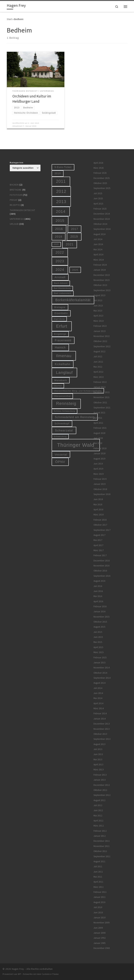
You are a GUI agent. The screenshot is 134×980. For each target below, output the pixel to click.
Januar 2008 (100, 933)
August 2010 (99, 902)
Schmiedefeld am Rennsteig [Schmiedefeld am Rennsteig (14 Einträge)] (75, 417)
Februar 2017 (100, 555)
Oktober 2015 (100, 622)
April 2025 (98, 204)
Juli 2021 (98, 418)
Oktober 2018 (100, 489)
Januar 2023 (100, 331)
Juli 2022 (98, 357)
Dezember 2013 (102, 724)
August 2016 (99, 581)
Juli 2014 (98, 688)
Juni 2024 (98, 244)
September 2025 (102, 188)
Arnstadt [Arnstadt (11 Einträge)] (60, 277)
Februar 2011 (100, 892)
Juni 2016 (98, 591)
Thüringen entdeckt (23, 210)
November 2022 (102, 336)
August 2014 (99, 683)
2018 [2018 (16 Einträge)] (59, 237)
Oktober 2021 (100, 403)
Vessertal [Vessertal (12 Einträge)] (61, 454)
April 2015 (98, 647)
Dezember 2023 (102, 275)
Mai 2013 (98, 759)
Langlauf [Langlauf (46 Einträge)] (64, 372)
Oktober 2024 (100, 224)
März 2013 (99, 770)
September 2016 (102, 576)
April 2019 (98, 469)
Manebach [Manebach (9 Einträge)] (61, 380)
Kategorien (17, 163)
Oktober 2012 (100, 790)
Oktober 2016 (100, 571)
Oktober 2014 (100, 673)
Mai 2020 (98, 443)
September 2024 (102, 229)
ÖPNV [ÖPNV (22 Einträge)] (60, 462)
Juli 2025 (98, 193)
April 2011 (98, 882)
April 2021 (98, 423)
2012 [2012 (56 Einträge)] (61, 191)
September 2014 (102, 678)
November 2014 (102, 668)
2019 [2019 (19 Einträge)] (74, 237)
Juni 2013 (98, 754)
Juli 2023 (98, 300)
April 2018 (98, 510)
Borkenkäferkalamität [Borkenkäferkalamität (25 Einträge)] (73, 300)
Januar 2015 (100, 663)
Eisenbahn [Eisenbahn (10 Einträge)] (61, 313)
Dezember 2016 (102, 561)
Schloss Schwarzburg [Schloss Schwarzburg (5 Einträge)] (64, 411)
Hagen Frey (18, 969)
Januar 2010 (100, 918)
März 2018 (99, 515)
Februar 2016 (100, 606)
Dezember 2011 (102, 841)
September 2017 (102, 530)
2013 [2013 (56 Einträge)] (61, 202)
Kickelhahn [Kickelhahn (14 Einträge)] (63, 364)
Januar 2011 (100, 897)
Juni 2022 (98, 362)
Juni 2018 (98, 499)
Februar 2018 (100, 520)
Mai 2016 (98, 596)
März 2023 (99, 321)
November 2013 (102, 729)
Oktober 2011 (100, 851)
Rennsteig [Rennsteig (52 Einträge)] (66, 403)
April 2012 (98, 821)
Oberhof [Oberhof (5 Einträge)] (58, 386)
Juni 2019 (98, 464)
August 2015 (99, 627)
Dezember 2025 (102, 178)
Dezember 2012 (102, 785)
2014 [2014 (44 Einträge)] (61, 211)
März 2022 (99, 377)
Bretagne (16, 190)
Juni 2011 (98, 872)
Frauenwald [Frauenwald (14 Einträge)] (63, 340)
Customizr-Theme (50, 974)
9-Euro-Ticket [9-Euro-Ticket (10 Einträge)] (63, 167)
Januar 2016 (100, 612)
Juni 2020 (98, 438)
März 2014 (99, 708)
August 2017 (99, 535)
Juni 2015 (98, 637)
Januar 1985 (100, 943)
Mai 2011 (98, 877)
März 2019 (99, 474)
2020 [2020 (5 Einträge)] (56, 244)
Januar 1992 (100, 938)
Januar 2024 (100, 270)
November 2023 (102, 280)
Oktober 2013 (100, 734)
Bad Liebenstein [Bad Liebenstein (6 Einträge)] (63, 293)
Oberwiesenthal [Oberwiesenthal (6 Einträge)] (62, 396)
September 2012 (102, 795)
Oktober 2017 (100, 525)
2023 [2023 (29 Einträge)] (60, 261)
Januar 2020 (100, 453)
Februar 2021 (100, 428)
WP (19, 974)
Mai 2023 (98, 311)
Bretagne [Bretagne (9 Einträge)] (60, 307)
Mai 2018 (98, 505)
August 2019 (99, 459)
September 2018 (102, 494)
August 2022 (99, 351)
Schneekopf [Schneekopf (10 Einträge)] (62, 423)
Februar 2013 (100, 775)
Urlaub (14, 224)
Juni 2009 (98, 928)
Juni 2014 (98, 693)
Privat (14, 200)
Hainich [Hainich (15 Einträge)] (60, 347)
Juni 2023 (98, 306)
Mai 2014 (98, 698)
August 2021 (99, 413)
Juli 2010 (98, 907)
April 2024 (98, 255)
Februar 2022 (100, 382)
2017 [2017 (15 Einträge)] (75, 229)
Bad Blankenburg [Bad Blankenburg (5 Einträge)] (62, 288)
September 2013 (102, 739)
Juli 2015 (98, 632)
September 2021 (102, 408)
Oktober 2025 (100, 183)
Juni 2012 (98, 810)
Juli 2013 (98, 749)
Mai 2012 (98, 816)
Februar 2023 (100, 326)
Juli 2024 (98, 239)
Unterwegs (17, 219)
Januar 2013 (100, 780)
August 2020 (99, 433)
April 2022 (98, 372)
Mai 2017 (98, 540)
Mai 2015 (98, 642)
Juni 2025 (98, 198)
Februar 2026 (100, 173)
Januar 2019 (100, 484)
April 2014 (98, 703)
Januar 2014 (100, 719)
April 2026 (98, 163)
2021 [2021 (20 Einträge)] (70, 244)
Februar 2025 (100, 209)
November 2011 (102, 846)
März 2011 (99, 887)
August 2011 (99, 861)
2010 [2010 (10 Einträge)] (58, 173)
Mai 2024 (98, 250)
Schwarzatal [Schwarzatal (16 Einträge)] (64, 431)
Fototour (16, 195)
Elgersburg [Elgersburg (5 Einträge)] (59, 319)
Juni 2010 (98, 913)
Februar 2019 (100, 479)
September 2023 (102, 290)
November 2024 (102, 219)
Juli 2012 (98, 805)
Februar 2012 (100, 831)
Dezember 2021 (102, 392)
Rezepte (15, 205)
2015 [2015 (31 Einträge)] (60, 221)
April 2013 (98, 765)
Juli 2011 (98, 866)
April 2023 (98, 316)
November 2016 (102, 566)
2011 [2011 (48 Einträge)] (61, 181)
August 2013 (99, 744)
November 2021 (102, 397)
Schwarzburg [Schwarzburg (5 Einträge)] (60, 437)
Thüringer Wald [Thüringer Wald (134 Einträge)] (76, 445)
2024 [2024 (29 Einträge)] (60, 270)
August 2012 (99, 800)
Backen (14, 185)
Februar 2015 (100, 658)
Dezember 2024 (102, 214)
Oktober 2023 (100, 285)
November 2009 (102, 923)
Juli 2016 (98, 586)
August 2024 (99, 234)
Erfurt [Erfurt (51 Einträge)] (62, 326)
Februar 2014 (100, 713)
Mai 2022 (98, 367)
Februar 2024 (100, 265)
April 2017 (98, 545)
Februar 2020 (100, 448)
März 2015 (99, 652)
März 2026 (99, 168)
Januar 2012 (100, 836)
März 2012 (99, 826)
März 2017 (99, 550)
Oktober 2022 (100, 341)
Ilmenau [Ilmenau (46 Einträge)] (64, 356)
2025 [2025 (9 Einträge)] (75, 270)
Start (9, 19)
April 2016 (98, 601)
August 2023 (99, 295)
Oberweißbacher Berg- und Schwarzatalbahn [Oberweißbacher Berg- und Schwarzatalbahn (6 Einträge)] (78, 391)
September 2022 (102, 346)
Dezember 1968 (102, 948)
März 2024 (99, 260)
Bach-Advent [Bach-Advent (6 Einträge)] (61, 283)
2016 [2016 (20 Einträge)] (59, 229)
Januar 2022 (100, 387)
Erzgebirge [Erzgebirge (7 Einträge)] (60, 334)
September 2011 (102, 856)
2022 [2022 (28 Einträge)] (60, 252)
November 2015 (102, 617)
